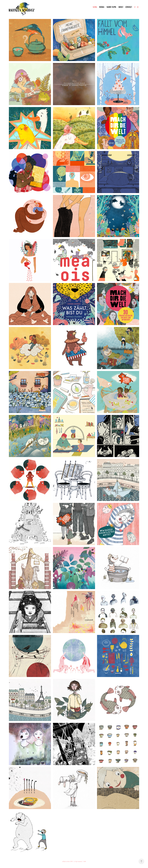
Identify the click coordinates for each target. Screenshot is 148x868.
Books (102, 7)
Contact (129, 7)
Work (95, 7)
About (121, 7)
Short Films (111, 7)
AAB (85, 861)
